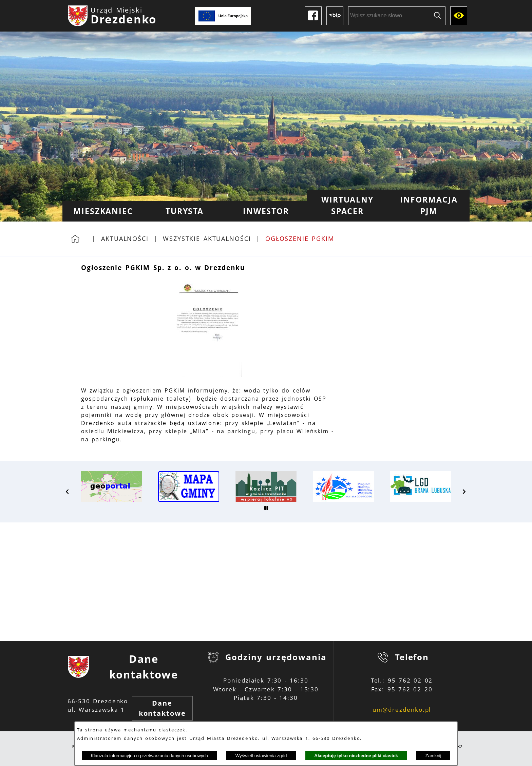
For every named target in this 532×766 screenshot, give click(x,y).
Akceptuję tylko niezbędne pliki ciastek (356, 756)
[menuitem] (103, 211)
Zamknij (433, 756)
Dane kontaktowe (162, 708)
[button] (208, 375)
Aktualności (125, 238)
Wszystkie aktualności (207, 238)
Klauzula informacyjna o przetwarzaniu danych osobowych (149, 756)
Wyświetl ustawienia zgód (261, 756)
